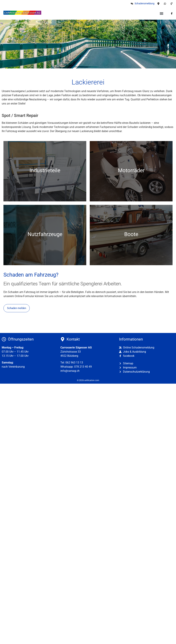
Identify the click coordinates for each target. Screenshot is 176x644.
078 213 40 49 (83, 367)
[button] (161, 13)
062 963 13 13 (74, 363)
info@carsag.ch (70, 371)
